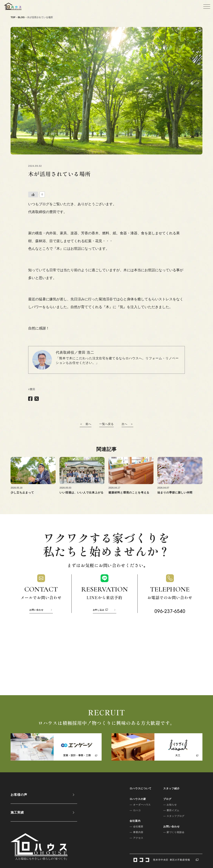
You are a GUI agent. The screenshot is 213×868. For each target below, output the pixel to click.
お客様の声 (19, 795)
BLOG (21, 17)
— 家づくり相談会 (174, 832)
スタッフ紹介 (171, 788)
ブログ (167, 799)
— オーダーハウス (140, 805)
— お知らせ (170, 805)
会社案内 (135, 821)
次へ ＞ (127, 424)
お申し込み (100, 610)
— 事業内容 (136, 832)
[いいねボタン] (33, 194)
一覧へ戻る (107, 424)
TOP (13, 17)
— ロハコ (135, 810)
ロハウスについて (141, 788)
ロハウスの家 (138, 799)
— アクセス (136, 838)
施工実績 (17, 812)
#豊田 (32, 389)
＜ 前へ (86, 424)
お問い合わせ (36, 610)
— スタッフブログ (174, 816)
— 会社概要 (136, 827)
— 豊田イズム (171, 810)
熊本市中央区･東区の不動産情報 (166, 860)
